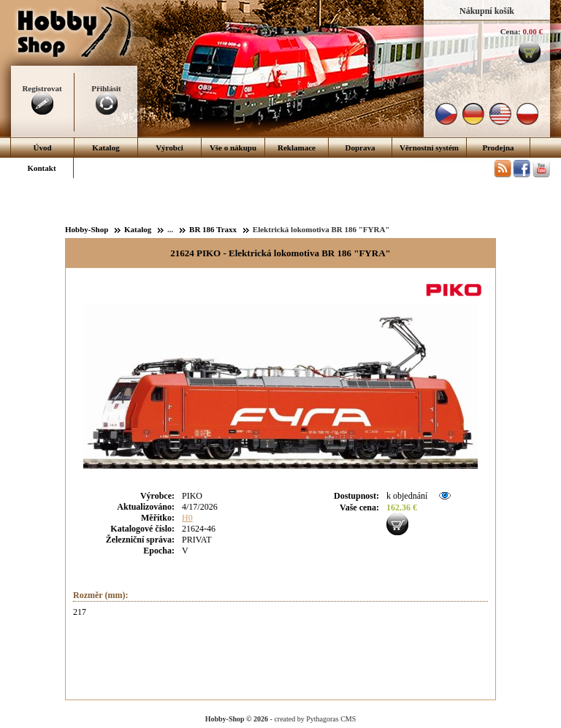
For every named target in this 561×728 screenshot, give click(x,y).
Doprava (360, 147)
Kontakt (41, 168)
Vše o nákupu (233, 147)
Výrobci (169, 147)
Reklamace (297, 147)
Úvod (42, 147)
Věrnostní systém (429, 147)
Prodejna (498, 147)
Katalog (106, 147)
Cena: (511, 31)
